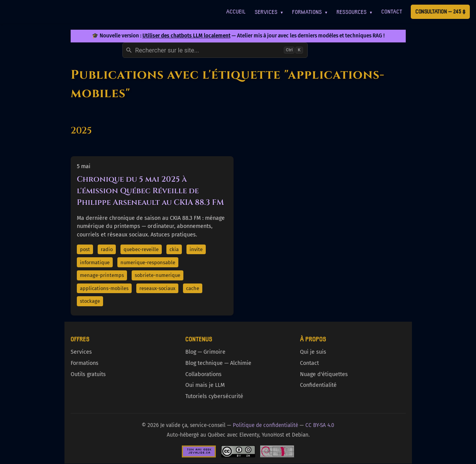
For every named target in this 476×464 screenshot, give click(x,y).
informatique (95, 262)
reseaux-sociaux (157, 288)
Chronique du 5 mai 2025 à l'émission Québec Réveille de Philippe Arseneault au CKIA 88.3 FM (150, 191)
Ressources (355, 12)
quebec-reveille (141, 249)
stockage (90, 301)
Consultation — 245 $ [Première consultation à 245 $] (440, 11)
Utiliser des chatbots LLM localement (186, 36)
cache (193, 288)
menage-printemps (102, 275)
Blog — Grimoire (205, 352)
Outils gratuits (88, 374)
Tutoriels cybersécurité (214, 396)
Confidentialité (318, 385)
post (85, 249)
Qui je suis (313, 352)
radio (107, 249)
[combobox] (215, 50)
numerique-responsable (148, 262)
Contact (392, 11)
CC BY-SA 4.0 (320, 425)
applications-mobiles (104, 288)
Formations (310, 12)
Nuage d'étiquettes (324, 374)
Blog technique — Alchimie (218, 363)
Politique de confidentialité (265, 425)
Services (269, 12)
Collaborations (203, 374)
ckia (174, 249)
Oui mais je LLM (205, 385)
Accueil (236, 11)
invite (196, 249)
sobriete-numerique (158, 275)
